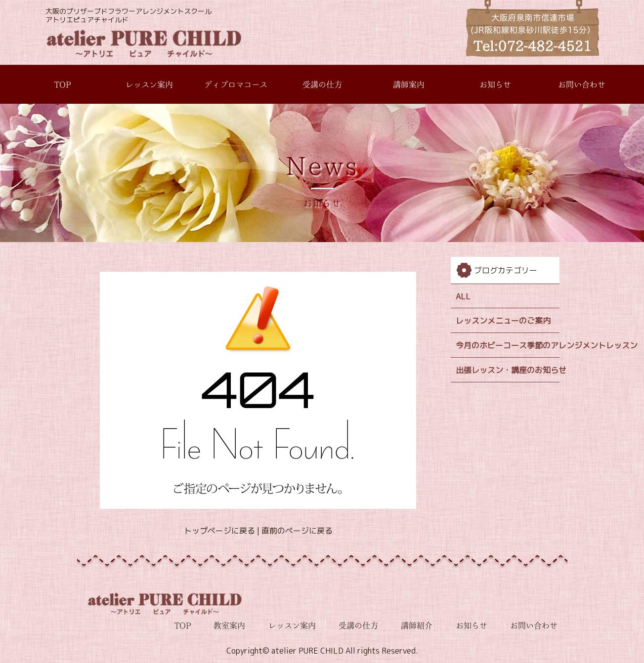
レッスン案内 (149, 84)
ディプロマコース (236, 84)
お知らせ (495, 84)
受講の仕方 (322, 84)
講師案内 (409, 84)
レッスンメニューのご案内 (503, 321)
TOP (63, 84)
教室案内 (229, 625)
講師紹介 (417, 625)
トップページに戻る (219, 531)
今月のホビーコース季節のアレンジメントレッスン (508, 345)
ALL (463, 296)
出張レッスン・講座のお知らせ (508, 370)
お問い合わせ (582, 84)
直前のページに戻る (297, 531)
